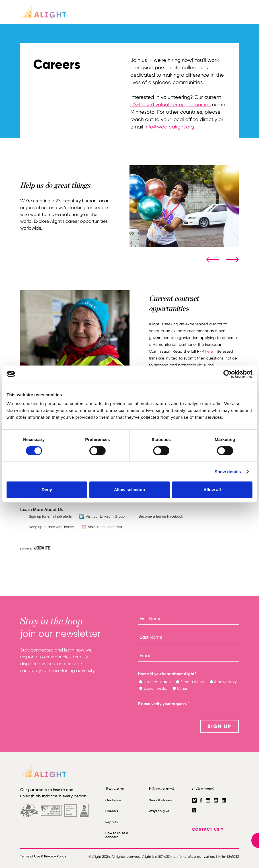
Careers (112, 811)
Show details (228, 472)
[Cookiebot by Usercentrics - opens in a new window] (228, 374)
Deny (47, 490)
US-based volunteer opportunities (170, 104)
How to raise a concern (117, 835)
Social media (155, 688)
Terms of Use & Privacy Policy (43, 856)
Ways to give (159, 811)
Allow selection (129, 490)
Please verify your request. (164, 704)
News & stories (160, 800)
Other (182, 688)
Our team (113, 800)
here (209, 351)
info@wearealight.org (169, 127)
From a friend (192, 682)
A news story (225, 682)
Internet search (157, 682)
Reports (112, 822)
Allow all (212, 490)
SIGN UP (219, 726)
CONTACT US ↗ (208, 829)
